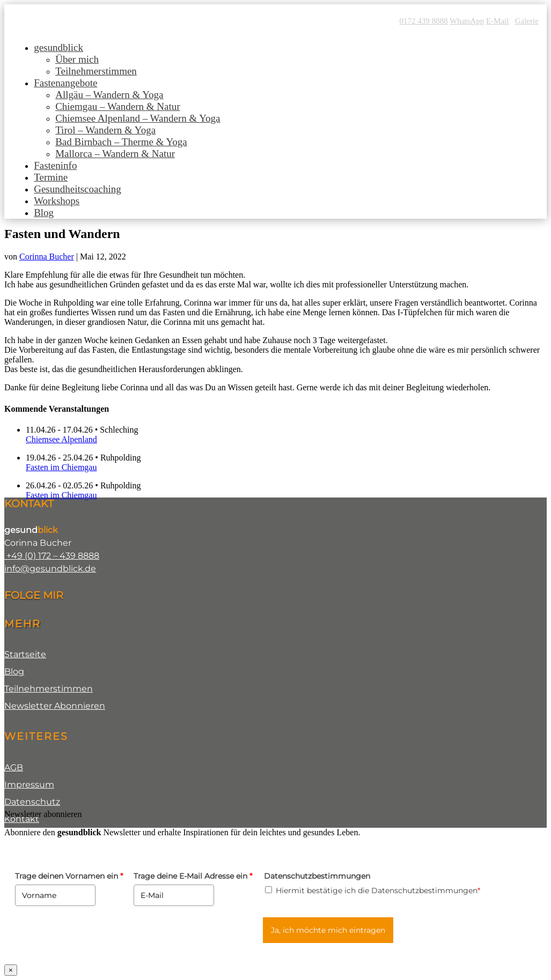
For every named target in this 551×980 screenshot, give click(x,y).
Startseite (25, 654)
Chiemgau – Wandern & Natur (117, 106)
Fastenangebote (65, 83)
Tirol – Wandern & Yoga (105, 130)
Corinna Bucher (47, 257)
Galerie (527, 21)
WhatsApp (467, 21)
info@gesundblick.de (50, 569)
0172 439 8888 (424, 21)
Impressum (29, 785)
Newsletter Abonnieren (55, 706)
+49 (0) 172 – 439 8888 (52, 556)
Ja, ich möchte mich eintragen (328, 930)
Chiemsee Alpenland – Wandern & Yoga (138, 118)
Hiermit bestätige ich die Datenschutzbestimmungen (378, 890)
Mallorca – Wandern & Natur (115, 154)
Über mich (77, 59)
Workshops (57, 201)
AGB (14, 767)
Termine (51, 177)
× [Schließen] (11, 970)
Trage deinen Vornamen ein (69, 876)
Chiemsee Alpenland (61, 439)
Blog (44, 213)
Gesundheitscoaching (78, 189)
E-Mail (498, 21)
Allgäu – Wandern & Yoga (109, 95)
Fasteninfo (55, 165)
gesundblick (58, 47)
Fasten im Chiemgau (61, 467)
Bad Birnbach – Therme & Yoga (121, 142)
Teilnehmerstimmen (96, 71)
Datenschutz (32, 802)
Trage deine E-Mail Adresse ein (193, 876)
